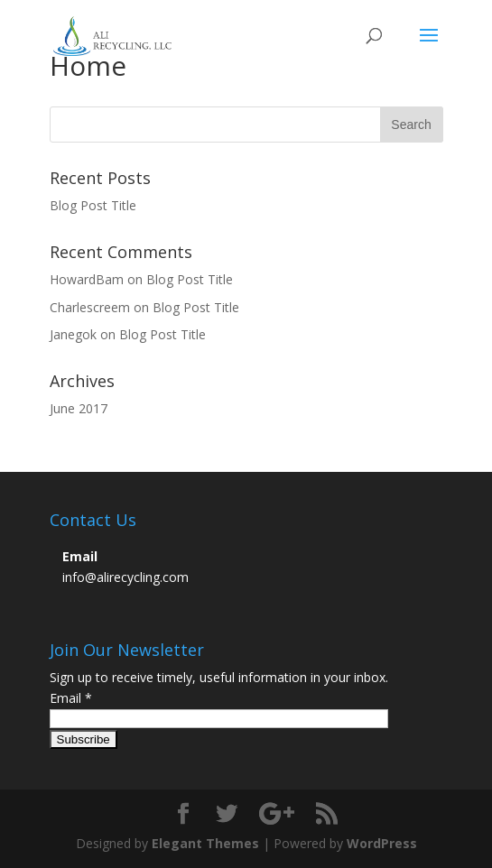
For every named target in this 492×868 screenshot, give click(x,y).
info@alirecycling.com (125, 577)
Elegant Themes (205, 843)
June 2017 (79, 408)
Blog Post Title (93, 205)
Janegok (73, 334)
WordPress (382, 843)
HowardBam (87, 279)
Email (71, 698)
